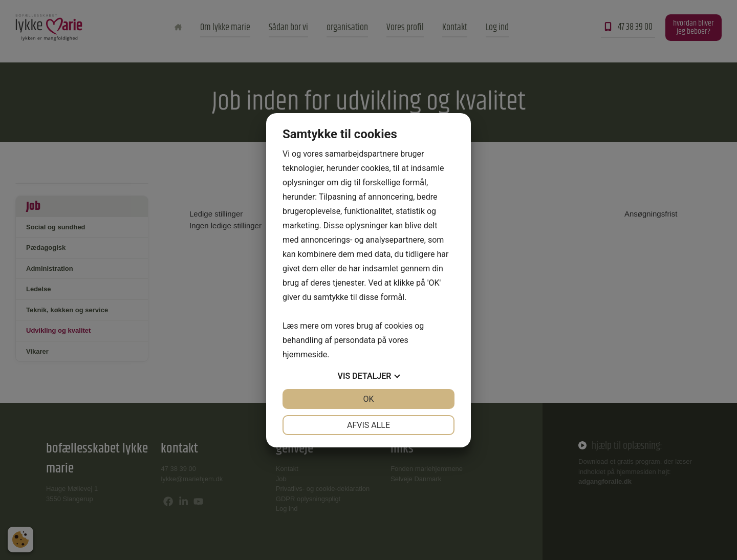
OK (368, 399)
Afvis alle (368, 425)
